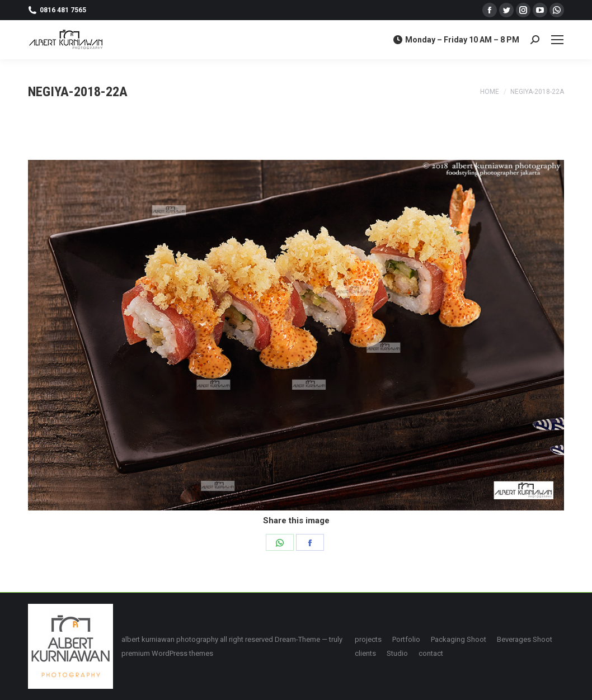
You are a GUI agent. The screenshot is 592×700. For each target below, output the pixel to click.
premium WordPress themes (167, 653)
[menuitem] (368, 639)
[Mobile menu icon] (557, 40)
